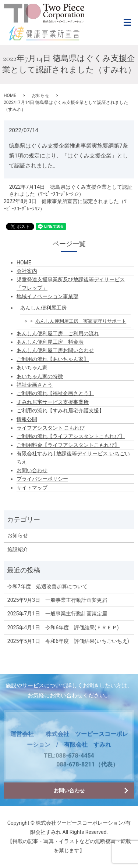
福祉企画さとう (35, 385)
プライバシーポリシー (42, 479)
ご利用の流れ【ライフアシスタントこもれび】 (71, 436)
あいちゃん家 (32, 368)
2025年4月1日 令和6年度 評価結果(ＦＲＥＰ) (63, 628)
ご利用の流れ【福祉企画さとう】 (55, 393)
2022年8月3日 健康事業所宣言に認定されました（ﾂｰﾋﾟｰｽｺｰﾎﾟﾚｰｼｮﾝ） (65, 205)
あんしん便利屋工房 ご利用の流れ (58, 333)
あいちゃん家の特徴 (40, 376)
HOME (10, 95)
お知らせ (40, 95)
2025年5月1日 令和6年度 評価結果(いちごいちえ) (68, 641)
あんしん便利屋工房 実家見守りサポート (81, 321)
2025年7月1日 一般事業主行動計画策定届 (57, 614)
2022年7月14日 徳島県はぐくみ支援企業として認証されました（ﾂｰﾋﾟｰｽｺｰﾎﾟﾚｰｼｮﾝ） (71, 191)
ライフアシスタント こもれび (51, 428)
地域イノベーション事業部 (47, 296)
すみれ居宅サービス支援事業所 (53, 402)
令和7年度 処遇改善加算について (47, 586)
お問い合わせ (32, 470)
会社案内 (27, 271)
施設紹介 (18, 549)
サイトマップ (32, 488)
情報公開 (27, 419)
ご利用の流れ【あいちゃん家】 (53, 359)
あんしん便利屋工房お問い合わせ (55, 350)
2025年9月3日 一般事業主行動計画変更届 (57, 600)
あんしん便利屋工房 (43, 308)
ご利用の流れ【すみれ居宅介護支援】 (60, 411)
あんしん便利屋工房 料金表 (50, 342)
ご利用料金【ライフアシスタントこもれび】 (68, 445)
